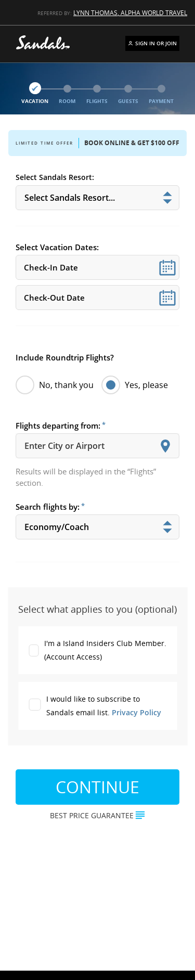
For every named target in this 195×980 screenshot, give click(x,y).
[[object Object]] (97, 198)
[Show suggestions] (165, 446)
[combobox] (97, 446)
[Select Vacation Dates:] (97, 267)
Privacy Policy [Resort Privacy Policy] (136, 712)
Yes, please (135, 385)
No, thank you (55, 385)
